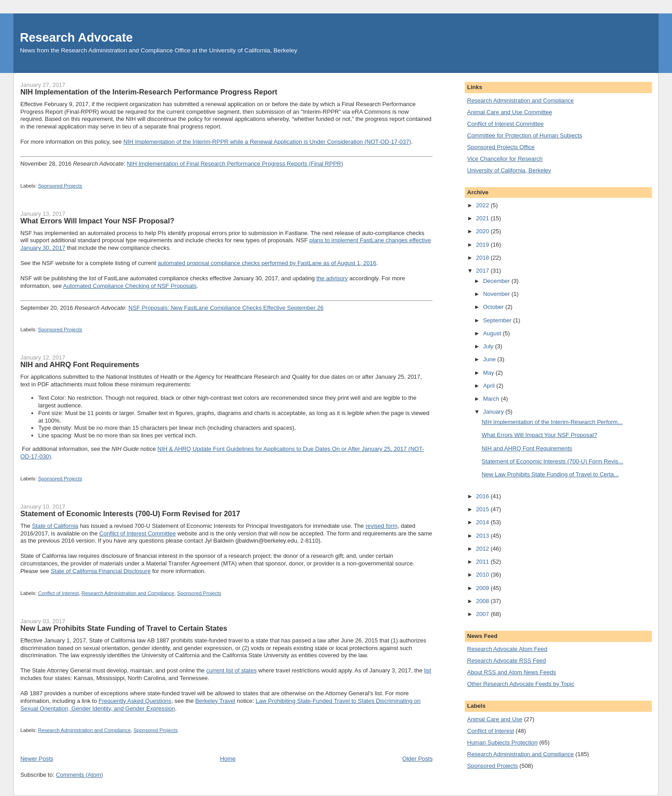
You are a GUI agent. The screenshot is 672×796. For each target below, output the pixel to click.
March (492, 399)
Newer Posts (37, 759)
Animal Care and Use (495, 719)
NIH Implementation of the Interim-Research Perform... (552, 422)
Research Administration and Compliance (128, 593)
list (428, 670)
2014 (483, 522)
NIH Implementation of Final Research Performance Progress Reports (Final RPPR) (235, 164)
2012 (483, 549)
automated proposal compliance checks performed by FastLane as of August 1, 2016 (267, 263)
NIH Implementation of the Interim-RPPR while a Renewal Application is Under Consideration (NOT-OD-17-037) (267, 142)
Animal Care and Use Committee (510, 112)
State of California (55, 526)
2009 (483, 588)
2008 (483, 601)
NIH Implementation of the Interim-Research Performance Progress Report (149, 92)
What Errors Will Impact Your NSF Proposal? (97, 221)
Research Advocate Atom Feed (507, 649)
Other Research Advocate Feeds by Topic (521, 684)
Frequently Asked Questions (135, 701)
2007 (483, 614)
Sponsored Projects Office (501, 147)
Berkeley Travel (215, 701)
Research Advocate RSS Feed (506, 661)
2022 (483, 205)
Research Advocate (76, 37)
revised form (382, 526)
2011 (483, 562)
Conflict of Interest (58, 593)
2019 (483, 245)
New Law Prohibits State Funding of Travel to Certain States (123, 628)
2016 (483, 496)
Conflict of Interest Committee (138, 533)
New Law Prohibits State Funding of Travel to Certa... (550, 474)
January (494, 412)
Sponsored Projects (60, 186)
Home (228, 759)
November (498, 294)
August (493, 333)
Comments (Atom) (79, 775)
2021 (483, 218)
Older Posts (417, 759)
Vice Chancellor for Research (505, 159)
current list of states (232, 670)
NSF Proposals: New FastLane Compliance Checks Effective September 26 (226, 308)
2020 (483, 231)
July (489, 346)
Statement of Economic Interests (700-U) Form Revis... (552, 461)
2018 (483, 258)
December (498, 281)
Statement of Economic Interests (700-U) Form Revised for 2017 (130, 514)
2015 (483, 509)
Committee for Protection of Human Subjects (525, 135)
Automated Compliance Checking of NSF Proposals (130, 286)
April (490, 386)
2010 (483, 575)
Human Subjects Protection (502, 743)
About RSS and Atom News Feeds (512, 672)
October (494, 307)
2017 (483, 271)
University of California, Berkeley (509, 170)
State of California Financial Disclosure (100, 571)
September (498, 320)
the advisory (332, 278)
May (489, 373)
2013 (483, 536)
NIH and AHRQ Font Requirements (80, 364)
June (490, 359)
